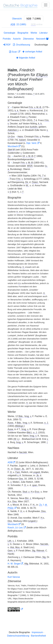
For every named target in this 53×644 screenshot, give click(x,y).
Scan (13, 52)
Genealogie (9, 33)
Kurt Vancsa (14, 577)
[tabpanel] (26, 322)
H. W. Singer (14, 564)
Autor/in (17, 39)
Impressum (37, 632)
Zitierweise (28, 39)
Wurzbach (13, 146)
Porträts (7, 39)
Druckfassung (22, 45)
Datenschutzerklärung (18, 636)
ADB (10, 462)
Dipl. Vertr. (32, 143)
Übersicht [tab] (17, 19)
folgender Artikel (26, 58)
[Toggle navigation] (46, 5)
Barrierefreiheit (39, 636)
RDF (7, 45)
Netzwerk (42, 39)
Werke (34, 33)
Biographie (23, 33)
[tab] (34, 19)
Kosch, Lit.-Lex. (15, 528)
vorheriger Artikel (32, 52)
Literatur (43, 33)
